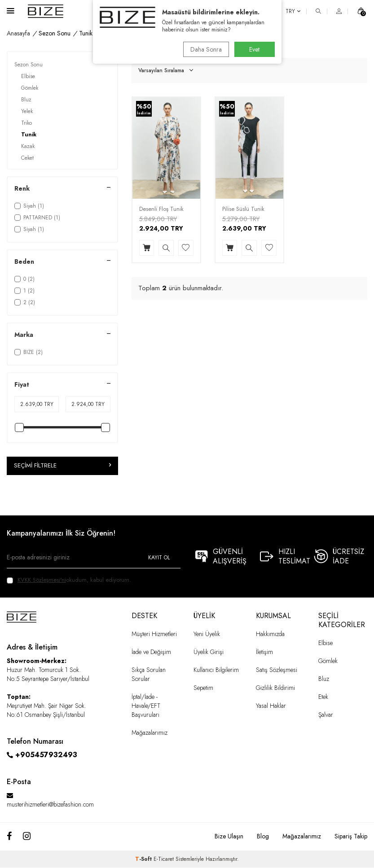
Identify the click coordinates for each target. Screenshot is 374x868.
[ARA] (318, 11)
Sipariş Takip (351, 836)
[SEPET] (361, 11)
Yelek (27, 111)
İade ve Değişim (151, 652)
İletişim (264, 652)
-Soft (144, 859)
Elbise (28, 76)
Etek (323, 697)
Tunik (29, 135)
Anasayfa (18, 33)
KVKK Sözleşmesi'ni (42, 580)
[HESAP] (339, 11)
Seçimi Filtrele (62, 466)
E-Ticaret (164, 859)
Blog (263, 836)
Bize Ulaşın (229, 836)
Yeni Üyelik (207, 634)
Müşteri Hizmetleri (154, 634)
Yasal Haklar (271, 706)
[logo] (46, 11)
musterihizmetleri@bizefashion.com (50, 804)
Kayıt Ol (159, 558)
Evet (254, 49)
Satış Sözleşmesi (277, 670)
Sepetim (203, 688)
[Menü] (11, 11)
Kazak (28, 146)
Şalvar (326, 715)
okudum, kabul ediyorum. (69, 580)
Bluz (26, 100)
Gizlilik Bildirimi (275, 688)
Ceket (27, 158)
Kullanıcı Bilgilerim (216, 670)
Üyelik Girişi (209, 652)
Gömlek (30, 88)
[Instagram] (27, 837)
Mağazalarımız (150, 733)
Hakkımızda (270, 634)
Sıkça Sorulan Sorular (149, 675)
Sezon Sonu (55, 33)
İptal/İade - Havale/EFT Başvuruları (146, 706)
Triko (26, 123)
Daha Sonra (205, 49)
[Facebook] (9, 837)
